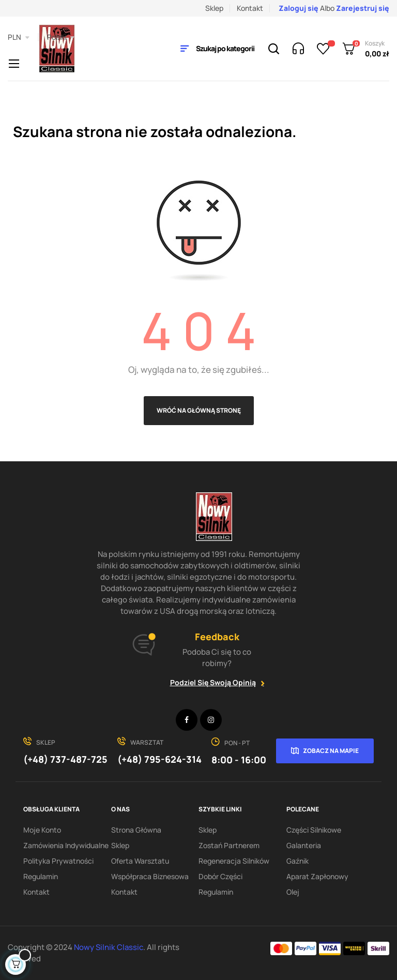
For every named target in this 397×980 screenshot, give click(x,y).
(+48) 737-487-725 (65, 759)
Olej (293, 892)
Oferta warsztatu (140, 861)
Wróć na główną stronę (199, 410)
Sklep (214, 8)
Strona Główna (136, 830)
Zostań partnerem (229, 845)
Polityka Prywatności (58, 861)
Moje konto (42, 830)
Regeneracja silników (234, 861)
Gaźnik (297, 861)
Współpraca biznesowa (150, 876)
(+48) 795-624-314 (159, 759)
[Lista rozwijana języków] (61, 37)
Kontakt (250, 8)
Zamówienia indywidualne (66, 845)
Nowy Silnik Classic (109, 947)
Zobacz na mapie (331, 751)
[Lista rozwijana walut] (19, 37)
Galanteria (304, 845)
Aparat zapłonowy (317, 876)
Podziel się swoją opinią (213, 682)
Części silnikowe (314, 830)
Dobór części (220, 876)
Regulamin (41, 876)
